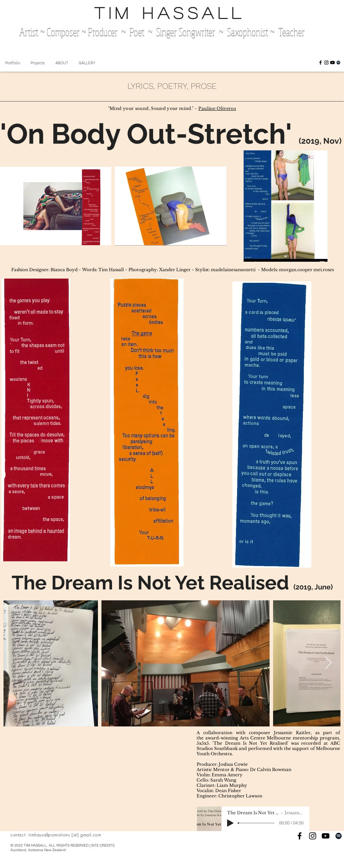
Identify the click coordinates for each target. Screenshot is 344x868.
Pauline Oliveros (217, 108)
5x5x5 (203, 743)
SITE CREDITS (103, 845)
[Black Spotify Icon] (338, 63)
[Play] (230, 823)
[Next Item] (328, 663)
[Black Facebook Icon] (320, 63)
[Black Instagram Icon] (326, 63)
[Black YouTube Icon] (332, 63)
